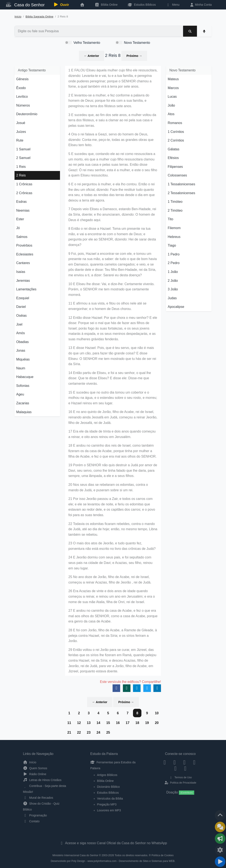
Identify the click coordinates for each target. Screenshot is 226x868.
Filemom (174, 228)
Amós (21, 333)
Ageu (20, 394)
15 (108, 723)
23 (89, 732)
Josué (21, 123)
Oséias (21, 316)
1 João (173, 272)
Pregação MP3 (107, 804)
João (171, 105)
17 (128, 723)
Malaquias (24, 412)
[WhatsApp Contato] (175, 768)
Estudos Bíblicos (142, 5)
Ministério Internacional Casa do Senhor (75, 855)
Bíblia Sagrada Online (39, 17)
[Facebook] (165, 762)
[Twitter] (184, 762)
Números (23, 105)
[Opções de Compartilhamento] (220, 839)
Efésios (173, 158)
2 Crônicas (24, 193)
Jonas (21, 351)
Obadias (23, 342)
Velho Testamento (87, 43)
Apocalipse (176, 307)
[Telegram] (185, 768)
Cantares (23, 263)
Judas (172, 298)
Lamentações (26, 289)
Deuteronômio (27, 114)
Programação (35, 815)
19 (147, 723)
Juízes (21, 132)
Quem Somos (35, 768)
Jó (18, 228)
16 (118, 723)
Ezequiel (23, 298)
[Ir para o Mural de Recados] (220, 827)
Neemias (23, 210)
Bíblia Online (106, 5)
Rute (20, 140)
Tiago (172, 245)
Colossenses (177, 175)
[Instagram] (175, 762)
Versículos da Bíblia (110, 799)
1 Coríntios (176, 132)
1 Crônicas (24, 184)
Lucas (172, 97)
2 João (173, 281)
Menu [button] (173, 5)
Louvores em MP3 (109, 810)
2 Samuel (23, 158)
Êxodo (21, 88)
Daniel (21, 307)
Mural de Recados (38, 798)
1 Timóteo (175, 202)
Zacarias (23, 403)
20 (157, 723)
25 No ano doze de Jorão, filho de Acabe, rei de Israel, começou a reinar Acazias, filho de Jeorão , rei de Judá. (110, 580)
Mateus (173, 79)
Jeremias (23, 281)
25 (108, 732)
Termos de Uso (180, 777)
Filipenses (175, 167)
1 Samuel (23, 149)
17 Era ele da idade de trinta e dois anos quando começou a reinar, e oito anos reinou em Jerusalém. (112, 434)
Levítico (22, 97)
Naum (21, 368)
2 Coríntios (176, 140)
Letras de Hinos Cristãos (42, 780)
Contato (31, 821)
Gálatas (173, 149)
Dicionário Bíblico (108, 787)
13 (89, 723)
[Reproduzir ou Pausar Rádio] (220, 862)
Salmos (22, 237)
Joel (19, 324)
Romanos (175, 123)
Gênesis (22, 79)
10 (157, 713)
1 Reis (21, 167)
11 (69, 723)
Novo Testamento (137, 43)
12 (79, 723)
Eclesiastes (25, 254)
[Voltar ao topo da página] (220, 815)
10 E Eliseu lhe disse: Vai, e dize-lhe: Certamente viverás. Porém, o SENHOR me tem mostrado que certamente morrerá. (112, 289)
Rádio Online (35, 774)
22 (79, 732)
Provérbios (24, 245)
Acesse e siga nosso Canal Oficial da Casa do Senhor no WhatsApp (113, 843)
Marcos (173, 88)
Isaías (21, 272)
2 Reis (21, 175)
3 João (173, 289)
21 (69, 732)
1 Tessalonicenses (181, 184)
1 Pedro (174, 254)
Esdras (21, 202)
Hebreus (174, 237)
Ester (20, 219)
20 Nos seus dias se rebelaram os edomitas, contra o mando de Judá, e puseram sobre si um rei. (108, 487)
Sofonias (23, 386)
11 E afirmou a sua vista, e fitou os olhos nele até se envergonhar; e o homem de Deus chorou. (107, 306)
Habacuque (25, 377)
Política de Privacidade (180, 783)
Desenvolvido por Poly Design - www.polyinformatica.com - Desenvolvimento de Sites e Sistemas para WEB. (113, 861)
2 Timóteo (175, 210)
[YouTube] (194, 762)
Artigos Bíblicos (107, 775)
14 (98, 723)
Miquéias (23, 359)
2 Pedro (174, 263)
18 (137, 723)
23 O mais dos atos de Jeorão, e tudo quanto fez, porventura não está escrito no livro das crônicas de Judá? (112, 546)
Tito (170, 219)
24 (98, 732)
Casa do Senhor (25, 4)
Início (18, 17)
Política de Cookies (163, 855)
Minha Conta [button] (201, 5)
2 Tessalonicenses (181, 193)
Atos (171, 114)
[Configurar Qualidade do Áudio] (220, 850)
